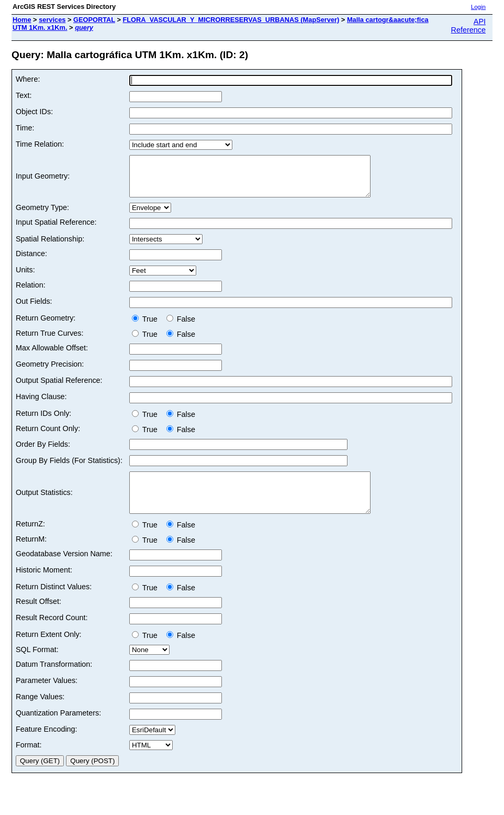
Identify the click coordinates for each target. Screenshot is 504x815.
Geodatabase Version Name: (64, 569)
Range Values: (40, 712)
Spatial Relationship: (50, 247)
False (181, 327)
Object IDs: (34, 112)
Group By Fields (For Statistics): (69, 468)
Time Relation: (40, 144)
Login (478, 7)
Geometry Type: (42, 215)
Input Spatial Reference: (56, 230)
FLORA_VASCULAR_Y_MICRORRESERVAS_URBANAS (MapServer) (231, 20)
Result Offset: (38, 617)
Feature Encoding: (47, 745)
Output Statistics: (44, 504)
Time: (25, 128)
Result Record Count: (52, 633)
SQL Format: (37, 665)
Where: (28, 79)
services (52, 20)
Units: (25, 278)
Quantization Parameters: (58, 729)
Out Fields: (34, 309)
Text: (24, 95)
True (147, 327)
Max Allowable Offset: (52, 356)
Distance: (31, 261)
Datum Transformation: (54, 680)
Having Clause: (41, 404)
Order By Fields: (43, 452)
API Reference (468, 26)
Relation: (31, 293)
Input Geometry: (43, 180)
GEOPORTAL (94, 20)
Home (22, 20)
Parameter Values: (47, 696)
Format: (29, 761)
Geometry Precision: (50, 372)
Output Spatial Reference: (59, 388)
